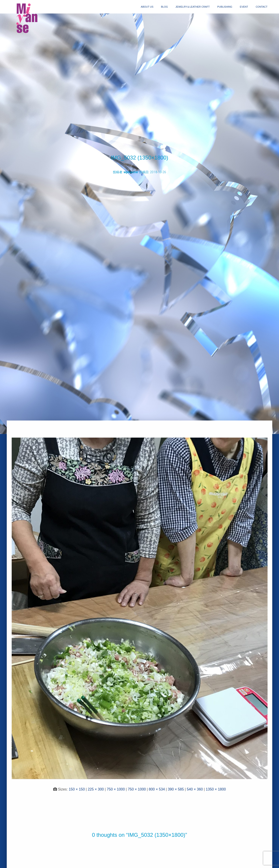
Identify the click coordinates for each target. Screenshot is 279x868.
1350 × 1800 (216, 789)
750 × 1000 (116, 789)
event (244, 7)
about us (147, 7)
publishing (225, 7)
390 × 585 (176, 789)
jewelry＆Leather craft (193, 7)
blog (164, 7)
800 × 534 (157, 789)
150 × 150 (77, 789)
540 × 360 (195, 789)
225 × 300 (96, 789)
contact (261, 7)
